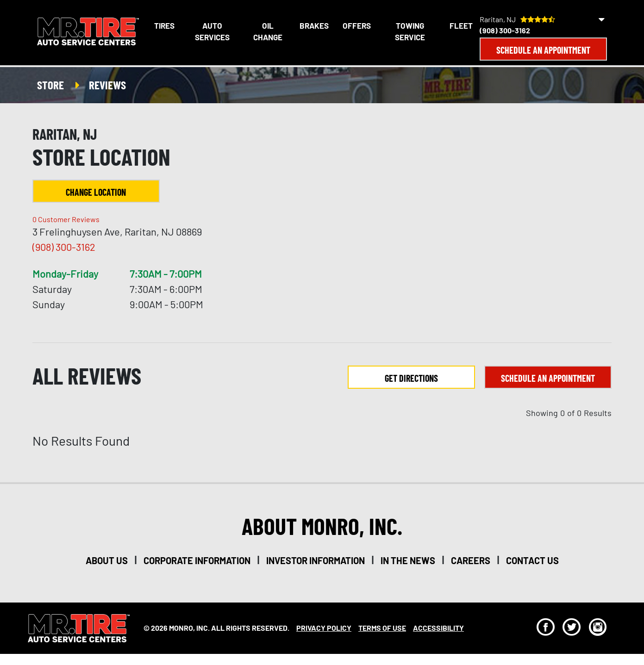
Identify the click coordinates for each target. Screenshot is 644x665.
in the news (408, 560)
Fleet (461, 25)
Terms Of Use (382, 628)
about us (107, 560)
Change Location (96, 192)
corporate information (197, 560)
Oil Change (268, 31)
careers (471, 560)
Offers (357, 25)
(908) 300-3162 (505, 30)
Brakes (314, 25)
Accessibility (438, 628)
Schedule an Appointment (543, 50)
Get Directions (411, 378)
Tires (164, 25)
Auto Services (212, 31)
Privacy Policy (324, 628)
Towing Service (410, 31)
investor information (316, 560)
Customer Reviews (66, 219)
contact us (532, 560)
